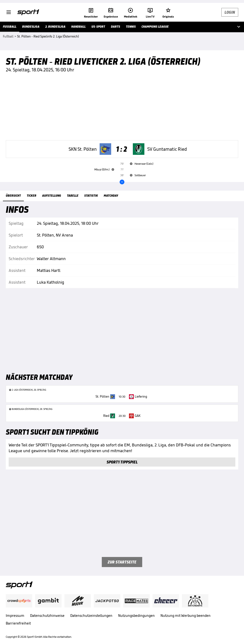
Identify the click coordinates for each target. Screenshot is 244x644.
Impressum (15, 616)
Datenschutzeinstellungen (91, 616)
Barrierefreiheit (18, 623)
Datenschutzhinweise (47, 616)
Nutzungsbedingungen (136, 616)
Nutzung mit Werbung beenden (186, 616)
